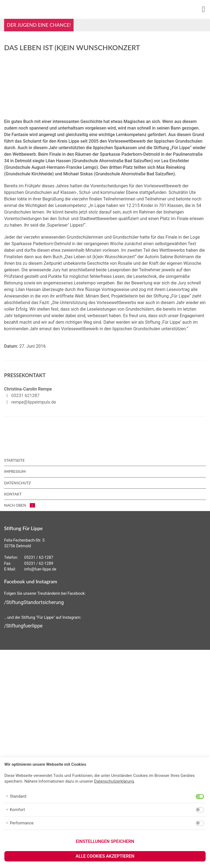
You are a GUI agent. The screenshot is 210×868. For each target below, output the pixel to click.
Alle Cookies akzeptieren (105, 856)
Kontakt (13, 494)
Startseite (14, 460)
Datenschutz (17, 483)
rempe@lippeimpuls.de (33, 402)
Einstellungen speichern (105, 841)
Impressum (15, 471)
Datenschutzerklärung (114, 781)
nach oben (20, 505)
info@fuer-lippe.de (40, 569)
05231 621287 (25, 396)
